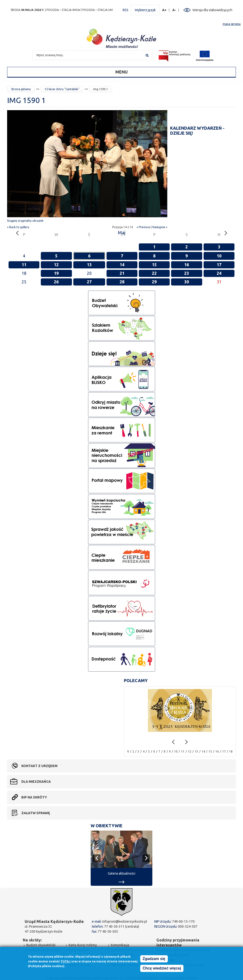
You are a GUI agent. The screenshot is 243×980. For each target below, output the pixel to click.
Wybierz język (145, 10)
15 (154, 265)
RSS (126, 10)
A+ (164, 10)
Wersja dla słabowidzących (212, 10)
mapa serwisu (232, 24)
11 (24, 265)
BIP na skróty (34, 797)
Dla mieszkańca (36, 782)
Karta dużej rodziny (83, 945)
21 (122, 273)
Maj (122, 233)
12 (56, 265)
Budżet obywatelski (41, 945)
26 (56, 282)
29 (154, 282)
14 (122, 265)
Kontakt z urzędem (39, 766)
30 (187, 282)
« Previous (143, 227)
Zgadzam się (154, 959)
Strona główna (21, 89)
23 (187, 273)
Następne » (160, 227)
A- (174, 10)
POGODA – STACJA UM (98, 10)
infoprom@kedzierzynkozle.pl (125, 921)
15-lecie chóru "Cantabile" (62, 89)
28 (122, 282)
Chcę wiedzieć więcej (162, 968)
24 (219, 273)
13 (89, 265)
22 (154, 273)
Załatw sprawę (36, 813)
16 (187, 265)
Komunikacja (120, 945)
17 (219, 265)
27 (89, 282)
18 (231, 751)
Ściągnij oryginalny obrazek (25, 221)
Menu (121, 72)
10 (219, 256)
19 (56, 273)
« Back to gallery (18, 227)
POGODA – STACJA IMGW (63, 10)
